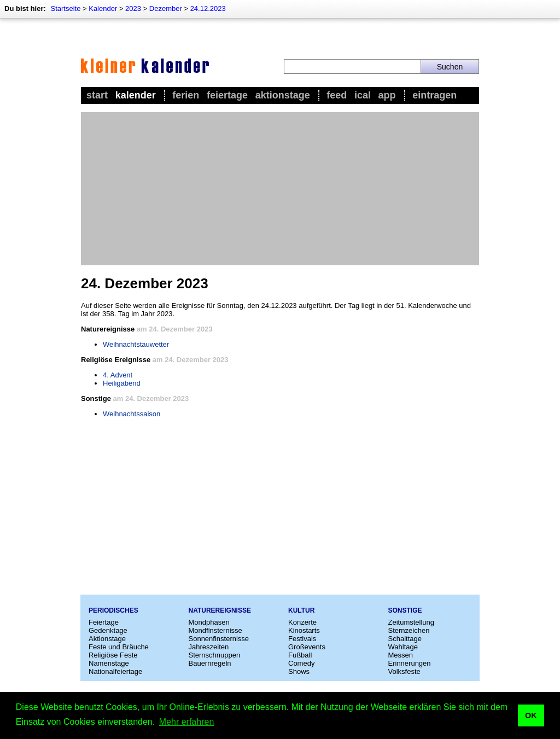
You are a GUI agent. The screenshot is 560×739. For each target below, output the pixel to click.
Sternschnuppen (215, 655)
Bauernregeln (210, 663)
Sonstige (405, 610)
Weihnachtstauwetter (136, 344)
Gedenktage (108, 630)
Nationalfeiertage (115, 671)
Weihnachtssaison (132, 414)
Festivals (302, 639)
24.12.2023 (208, 8)
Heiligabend (122, 383)
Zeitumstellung (412, 622)
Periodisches (113, 610)
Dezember (166, 8)
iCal (363, 95)
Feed (337, 95)
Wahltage (403, 647)
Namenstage (109, 663)
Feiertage (227, 95)
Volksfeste (404, 671)
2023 (133, 8)
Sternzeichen (409, 630)
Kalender (103, 8)
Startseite (65, 8)
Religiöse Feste (113, 655)
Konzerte (302, 622)
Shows (299, 671)
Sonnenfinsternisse (219, 639)
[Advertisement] (280, 189)
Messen (401, 655)
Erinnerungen (410, 663)
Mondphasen (209, 622)
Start (97, 95)
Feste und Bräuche (119, 647)
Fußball (300, 655)
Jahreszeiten (209, 647)
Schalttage (405, 639)
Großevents (307, 647)
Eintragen (434, 95)
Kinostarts (304, 630)
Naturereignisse (220, 610)
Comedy (301, 663)
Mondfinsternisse (215, 630)
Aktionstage (283, 95)
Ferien (186, 95)
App (387, 95)
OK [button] (531, 715)
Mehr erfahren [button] (187, 722)
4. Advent (118, 375)
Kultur (301, 610)
